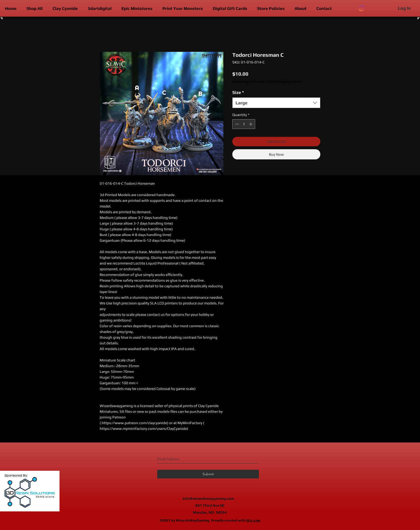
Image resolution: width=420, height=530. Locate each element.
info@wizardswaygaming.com (208, 498)
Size (238, 92)
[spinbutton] (244, 124)
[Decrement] (236, 124)
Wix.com (253, 520)
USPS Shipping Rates (284, 82)
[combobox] (276, 103)
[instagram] (362, 8)
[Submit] (208, 474)
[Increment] (251, 124)
